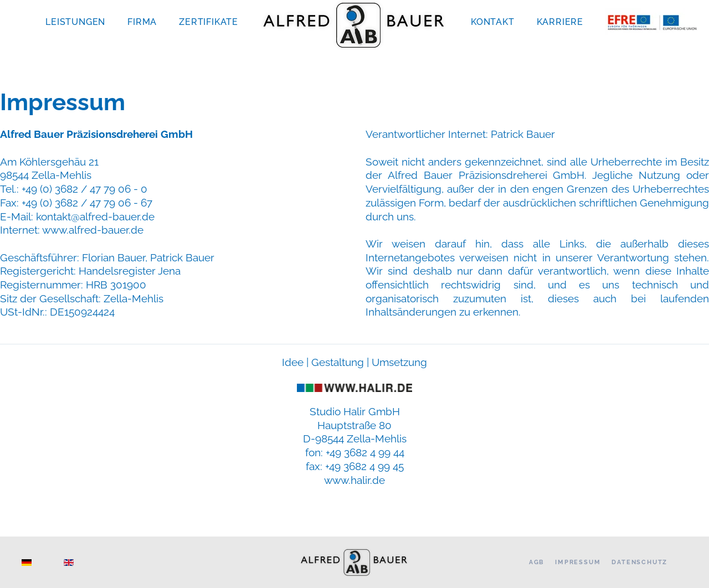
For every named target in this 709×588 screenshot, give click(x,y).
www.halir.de (354, 480)
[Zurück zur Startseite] (354, 25)
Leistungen (75, 22)
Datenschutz (639, 562)
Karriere (560, 22)
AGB (536, 562)
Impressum (578, 562)
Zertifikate (209, 22)
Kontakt (493, 22)
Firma (142, 22)
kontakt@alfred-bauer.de (95, 216)
